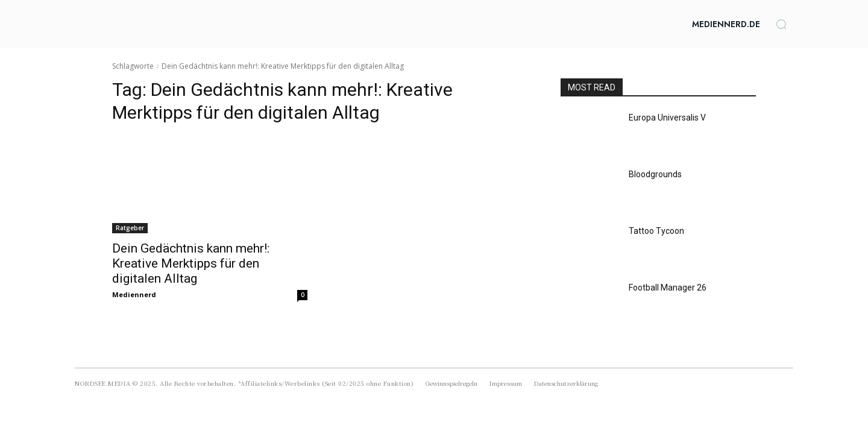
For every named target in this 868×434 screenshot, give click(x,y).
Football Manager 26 (668, 288)
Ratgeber (130, 228)
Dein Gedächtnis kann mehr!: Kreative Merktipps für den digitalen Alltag (191, 263)
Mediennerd (134, 294)
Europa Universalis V (667, 118)
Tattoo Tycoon (656, 231)
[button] (781, 24)
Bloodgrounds (655, 174)
